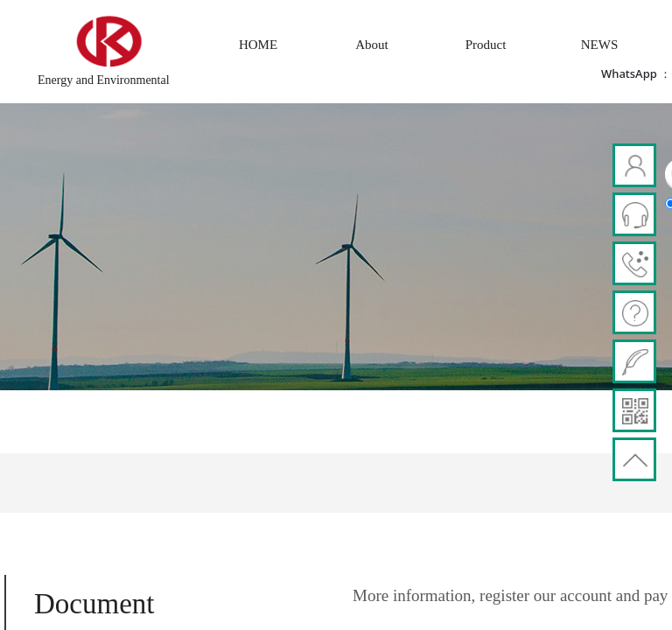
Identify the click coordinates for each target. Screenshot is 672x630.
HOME (258, 45)
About (372, 45)
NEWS (600, 45)
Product (486, 45)
